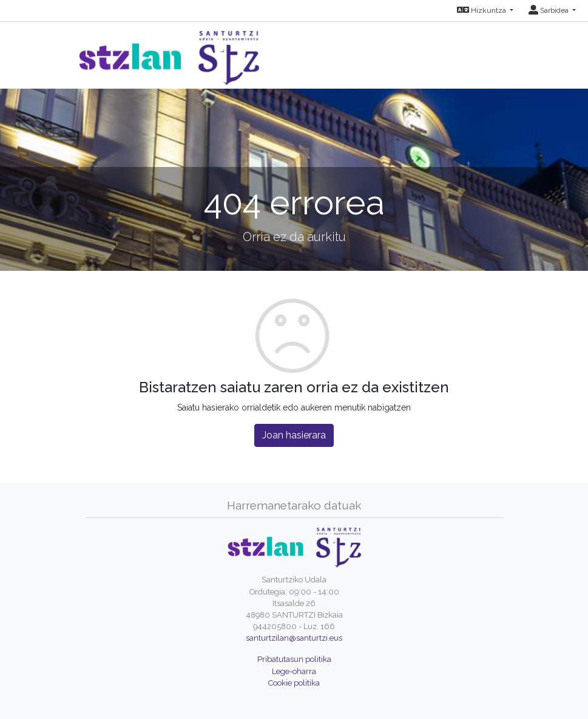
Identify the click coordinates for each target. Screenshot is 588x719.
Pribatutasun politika (294, 659)
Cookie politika (294, 683)
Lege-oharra (294, 671)
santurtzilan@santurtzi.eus (294, 638)
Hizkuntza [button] (482, 10)
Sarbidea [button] (549, 10)
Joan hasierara (294, 435)
